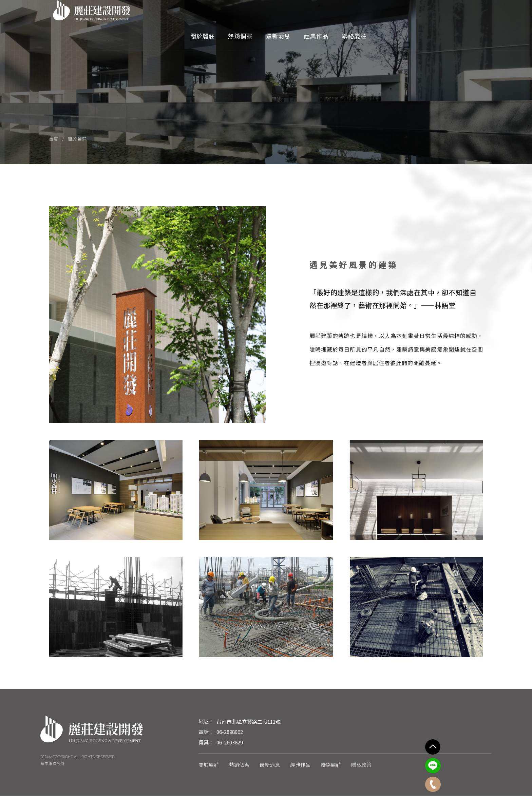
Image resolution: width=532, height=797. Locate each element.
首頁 (54, 139)
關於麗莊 (308, 15)
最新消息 (384, 15)
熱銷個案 (346, 15)
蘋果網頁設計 (53, 765)
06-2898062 (230, 733)
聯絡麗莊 (460, 15)
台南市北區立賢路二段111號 (249, 723)
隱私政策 (361, 766)
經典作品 (422, 15)
